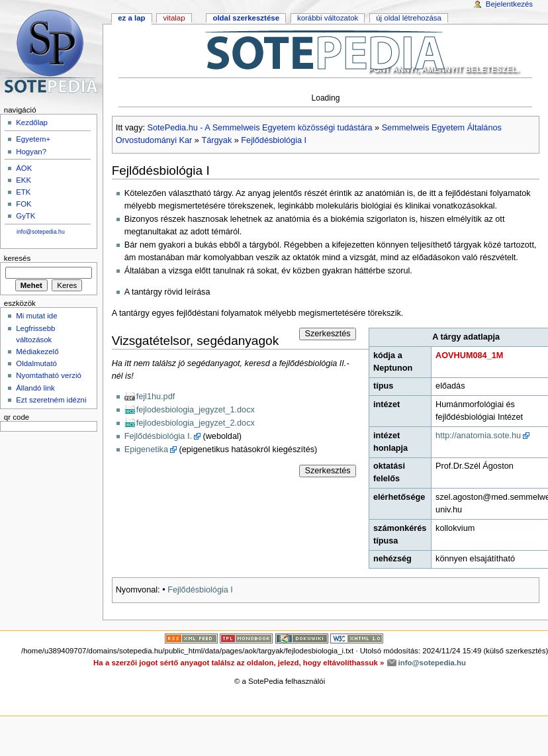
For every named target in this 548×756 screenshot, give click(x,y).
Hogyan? (31, 152)
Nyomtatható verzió (49, 375)
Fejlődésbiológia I (274, 140)
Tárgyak (216, 140)
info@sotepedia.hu (41, 232)
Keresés (17, 258)
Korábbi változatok (328, 18)
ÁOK (24, 168)
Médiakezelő (37, 352)
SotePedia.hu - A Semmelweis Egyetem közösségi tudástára (260, 128)
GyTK (25, 216)
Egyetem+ (33, 139)
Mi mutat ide (36, 316)
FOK (24, 204)
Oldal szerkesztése (246, 18)
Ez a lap (131, 18)
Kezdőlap (32, 122)
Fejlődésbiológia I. (158, 436)
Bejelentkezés (509, 4)
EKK (23, 180)
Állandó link (35, 388)
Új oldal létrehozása (409, 18)
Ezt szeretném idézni (51, 400)
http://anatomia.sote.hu (478, 436)
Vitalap (174, 18)
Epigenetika (146, 449)
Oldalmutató (36, 363)
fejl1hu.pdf (156, 397)
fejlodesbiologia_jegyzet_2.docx (196, 423)
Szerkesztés (327, 334)
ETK (23, 192)
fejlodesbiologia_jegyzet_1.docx (196, 410)
